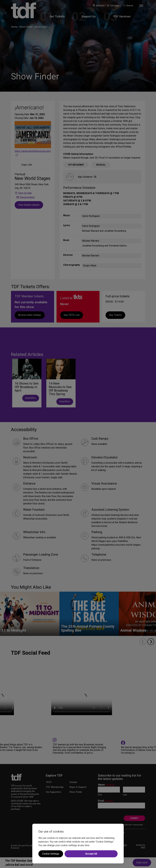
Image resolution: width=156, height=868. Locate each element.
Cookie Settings (51, 854)
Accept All (91, 854)
